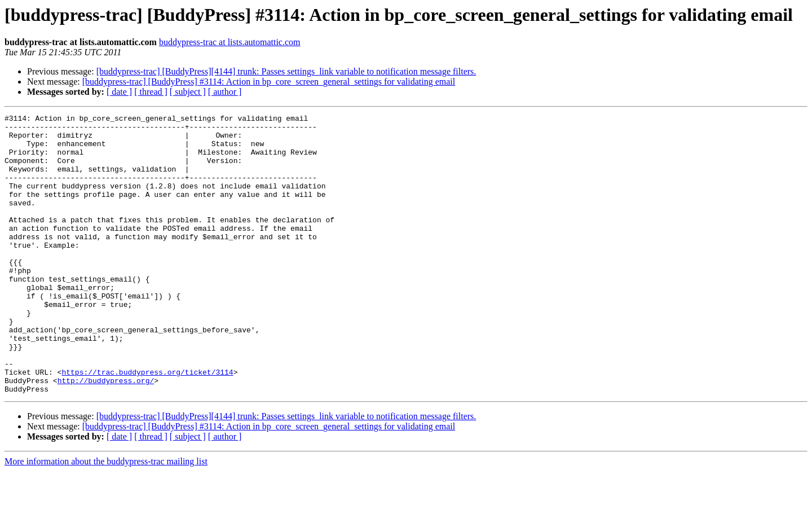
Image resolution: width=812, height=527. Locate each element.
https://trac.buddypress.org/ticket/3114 (147, 424)
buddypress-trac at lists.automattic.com (230, 42)
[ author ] (225, 92)
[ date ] (119, 92)
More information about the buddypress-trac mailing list (106, 517)
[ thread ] (151, 92)
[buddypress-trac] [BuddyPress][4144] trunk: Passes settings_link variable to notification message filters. (286, 71)
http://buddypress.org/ (106, 434)
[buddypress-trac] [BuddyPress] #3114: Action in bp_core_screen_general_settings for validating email (269, 82)
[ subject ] (188, 92)
